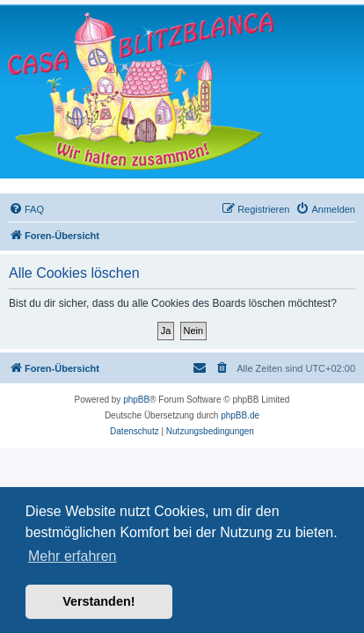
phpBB (136, 400)
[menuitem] (26, 209)
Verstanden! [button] (98, 601)
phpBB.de (240, 415)
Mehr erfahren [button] (73, 556)
